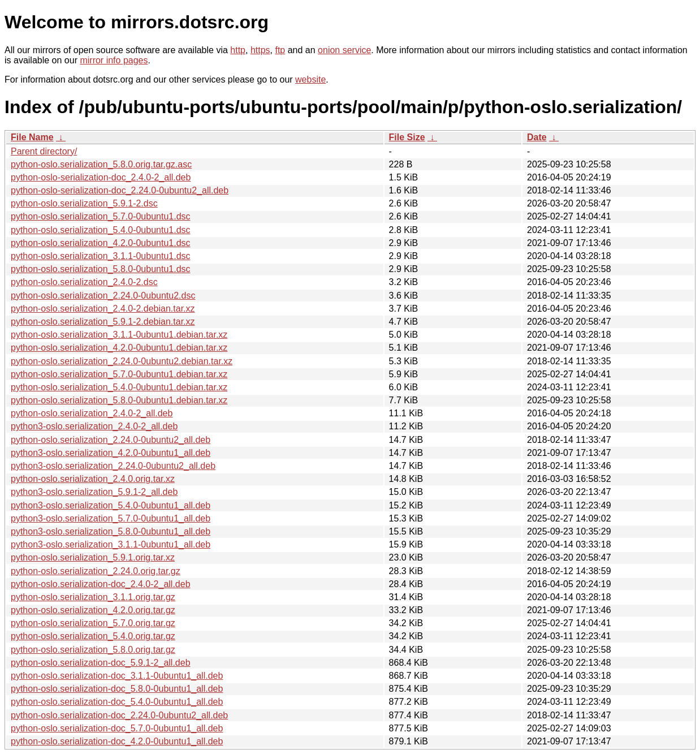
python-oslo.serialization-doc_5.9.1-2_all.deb (101, 663)
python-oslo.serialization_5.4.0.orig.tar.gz (93, 636)
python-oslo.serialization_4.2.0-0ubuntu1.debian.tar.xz (119, 348)
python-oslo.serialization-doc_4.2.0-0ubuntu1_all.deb (117, 741)
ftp (280, 50)
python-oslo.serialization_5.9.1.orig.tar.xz (93, 557)
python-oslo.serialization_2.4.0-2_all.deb (92, 413)
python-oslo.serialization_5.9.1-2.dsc (84, 203)
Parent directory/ (44, 151)
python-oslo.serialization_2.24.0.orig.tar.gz (96, 571)
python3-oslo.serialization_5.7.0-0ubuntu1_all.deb (111, 518)
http (238, 50)
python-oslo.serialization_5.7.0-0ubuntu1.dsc (101, 216)
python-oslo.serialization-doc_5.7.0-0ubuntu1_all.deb (117, 728)
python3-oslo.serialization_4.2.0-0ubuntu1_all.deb (111, 453)
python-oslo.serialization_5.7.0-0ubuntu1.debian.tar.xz (119, 374)
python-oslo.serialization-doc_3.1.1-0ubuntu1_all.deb (117, 676)
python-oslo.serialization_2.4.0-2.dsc (84, 282)
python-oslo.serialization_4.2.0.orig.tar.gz (93, 610)
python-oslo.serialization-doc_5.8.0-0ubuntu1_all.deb (117, 689)
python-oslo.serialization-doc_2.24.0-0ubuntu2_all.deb (119, 715)
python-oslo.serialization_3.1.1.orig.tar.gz (93, 597)
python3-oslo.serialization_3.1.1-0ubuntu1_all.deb (111, 544)
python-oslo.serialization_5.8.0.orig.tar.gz (93, 650)
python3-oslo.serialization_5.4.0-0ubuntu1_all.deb (111, 505)
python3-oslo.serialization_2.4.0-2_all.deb (94, 426)
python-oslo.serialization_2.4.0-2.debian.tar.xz (103, 309)
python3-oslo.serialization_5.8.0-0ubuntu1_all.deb (111, 531)
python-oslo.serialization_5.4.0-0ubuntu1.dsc (101, 230)
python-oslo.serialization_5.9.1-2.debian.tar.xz (103, 322)
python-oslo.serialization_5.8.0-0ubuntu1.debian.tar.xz (119, 400)
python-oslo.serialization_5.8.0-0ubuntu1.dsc (101, 269)
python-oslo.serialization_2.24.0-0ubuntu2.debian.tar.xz (122, 361)
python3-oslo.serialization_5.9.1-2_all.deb (94, 492)
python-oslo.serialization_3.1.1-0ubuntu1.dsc (101, 256)
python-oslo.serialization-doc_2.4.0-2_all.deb (101, 584)
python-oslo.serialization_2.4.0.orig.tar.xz (93, 479)
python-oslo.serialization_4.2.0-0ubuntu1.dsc (101, 243)
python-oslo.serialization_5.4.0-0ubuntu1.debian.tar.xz (119, 387)
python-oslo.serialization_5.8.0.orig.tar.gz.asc (101, 164)
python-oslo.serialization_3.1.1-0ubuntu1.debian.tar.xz (119, 335)
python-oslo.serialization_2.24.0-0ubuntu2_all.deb (111, 440)
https (260, 50)
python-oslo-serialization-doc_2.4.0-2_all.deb (101, 177)
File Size (407, 137)
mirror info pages (114, 60)
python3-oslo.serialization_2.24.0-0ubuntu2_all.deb (113, 466)
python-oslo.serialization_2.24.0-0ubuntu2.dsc (103, 296)
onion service (344, 50)
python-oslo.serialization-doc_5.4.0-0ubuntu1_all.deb (117, 702)
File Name (32, 137)
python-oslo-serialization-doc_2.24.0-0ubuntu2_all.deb (120, 190)
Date (537, 137)
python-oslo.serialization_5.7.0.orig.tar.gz (93, 623)
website (310, 79)
